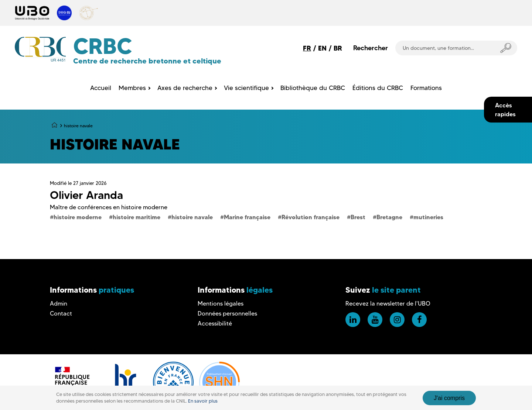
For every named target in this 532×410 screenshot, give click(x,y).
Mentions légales (221, 304)
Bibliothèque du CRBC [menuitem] (313, 88)
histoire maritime (137, 217)
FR (307, 48)
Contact (61, 313)
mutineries (428, 217)
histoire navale (192, 217)
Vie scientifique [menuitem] (246, 88)
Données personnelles (227, 313)
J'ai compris (449, 398)
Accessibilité (215, 323)
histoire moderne (78, 217)
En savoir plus (203, 401)
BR (338, 48)
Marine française (247, 217)
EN (322, 48)
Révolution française (311, 217)
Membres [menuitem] (132, 88)
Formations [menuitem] (426, 88)
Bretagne (389, 217)
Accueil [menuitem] (101, 88)
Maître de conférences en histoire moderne (109, 207)
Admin (59, 304)
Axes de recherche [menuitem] (185, 88)
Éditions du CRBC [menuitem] (378, 88)
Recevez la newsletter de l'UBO (388, 304)
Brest (358, 217)
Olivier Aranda (86, 195)
